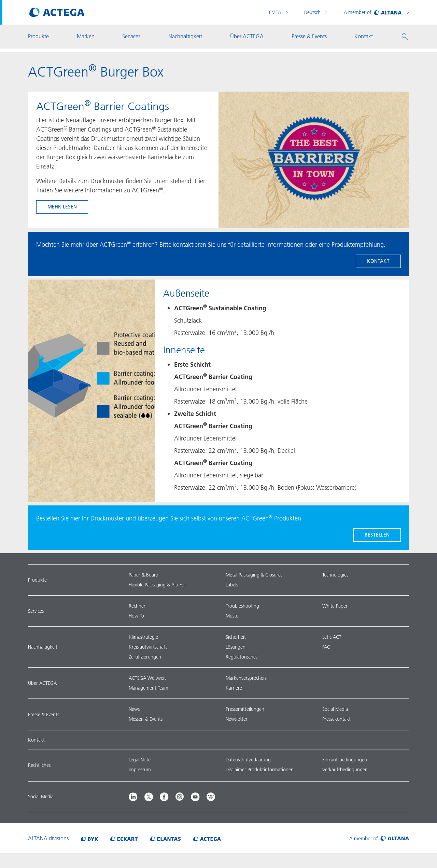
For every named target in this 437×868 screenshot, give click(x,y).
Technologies (335, 575)
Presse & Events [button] (309, 36)
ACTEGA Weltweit (147, 678)
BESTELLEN (377, 535)
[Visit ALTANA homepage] (379, 838)
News (134, 709)
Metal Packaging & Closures (254, 575)
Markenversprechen (246, 678)
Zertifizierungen (145, 657)
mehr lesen (62, 207)
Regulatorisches (242, 657)
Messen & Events (146, 719)
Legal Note (140, 760)
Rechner (137, 606)
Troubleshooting (242, 606)
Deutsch (313, 12)
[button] (405, 37)
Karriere (234, 688)
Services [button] (131, 36)
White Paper (335, 606)
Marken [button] (86, 36)
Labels (232, 585)
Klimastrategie (143, 637)
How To (136, 616)
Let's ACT (332, 637)
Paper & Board (144, 575)
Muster (233, 616)
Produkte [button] (38, 36)
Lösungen (236, 647)
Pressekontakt (336, 719)
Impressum (140, 770)
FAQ (326, 647)
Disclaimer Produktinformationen (260, 770)
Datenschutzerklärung (248, 760)
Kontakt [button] (364, 36)
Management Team (149, 688)
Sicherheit (236, 637)
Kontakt (378, 261)
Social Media (335, 709)
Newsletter (237, 719)
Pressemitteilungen (245, 709)
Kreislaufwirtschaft (148, 647)
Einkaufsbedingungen (345, 760)
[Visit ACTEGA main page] (57, 12)
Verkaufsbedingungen (345, 770)
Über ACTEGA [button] (247, 36)
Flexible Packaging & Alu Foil (158, 585)
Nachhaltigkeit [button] (185, 36)
